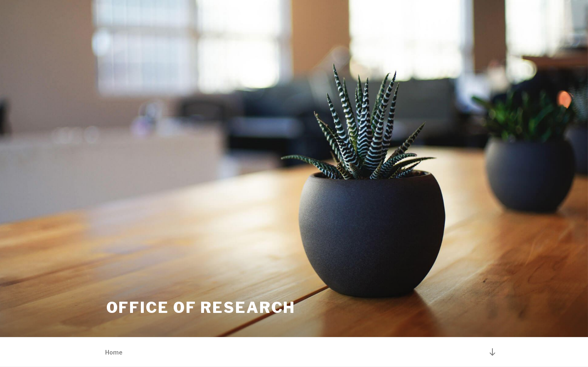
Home (114, 352)
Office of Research (201, 307)
